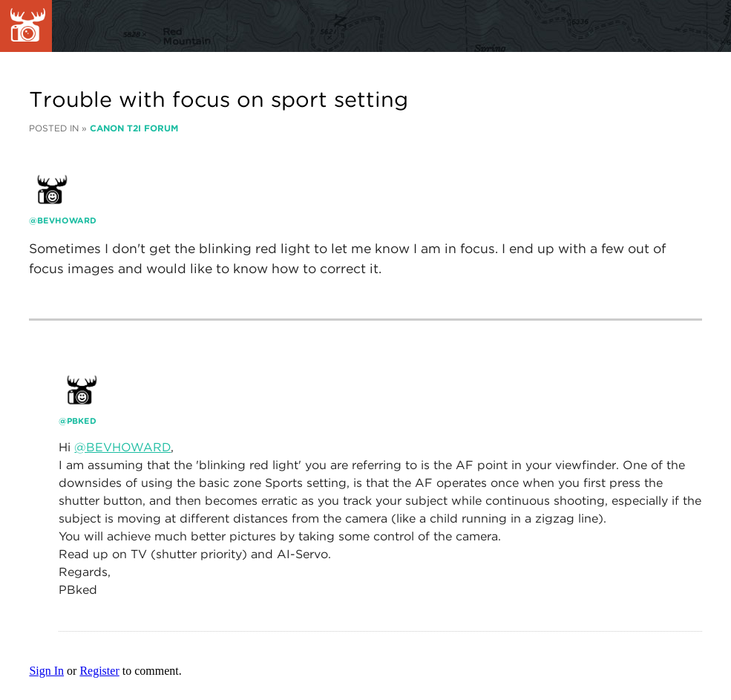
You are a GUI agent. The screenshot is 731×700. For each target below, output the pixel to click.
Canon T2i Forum (134, 128)
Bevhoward (67, 220)
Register (99, 671)
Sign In (46, 671)
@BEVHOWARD (122, 447)
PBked (82, 421)
